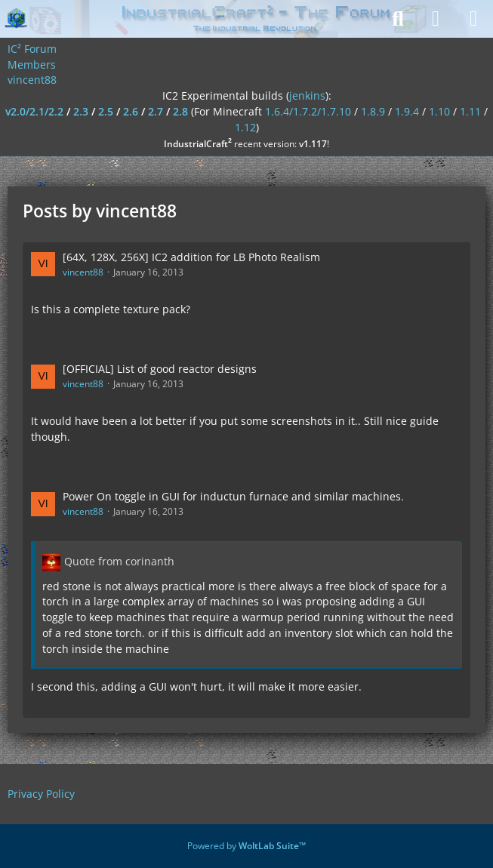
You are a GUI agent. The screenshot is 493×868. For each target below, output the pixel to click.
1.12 (245, 127)
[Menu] (473, 19)
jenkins (307, 95)
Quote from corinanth (119, 561)
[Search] (398, 19)
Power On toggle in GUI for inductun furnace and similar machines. (233, 496)
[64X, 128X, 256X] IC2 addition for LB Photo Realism (191, 257)
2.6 (131, 111)
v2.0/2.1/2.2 (34, 111)
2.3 (81, 111)
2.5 (106, 111)
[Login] (436, 19)
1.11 (470, 111)
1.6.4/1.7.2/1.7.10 (308, 111)
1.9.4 (407, 111)
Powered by (246, 846)
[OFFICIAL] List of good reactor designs (160, 369)
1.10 (439, 111)
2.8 (180, 111)
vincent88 (83, 272)
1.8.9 (373, 111)
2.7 (156, 111)
